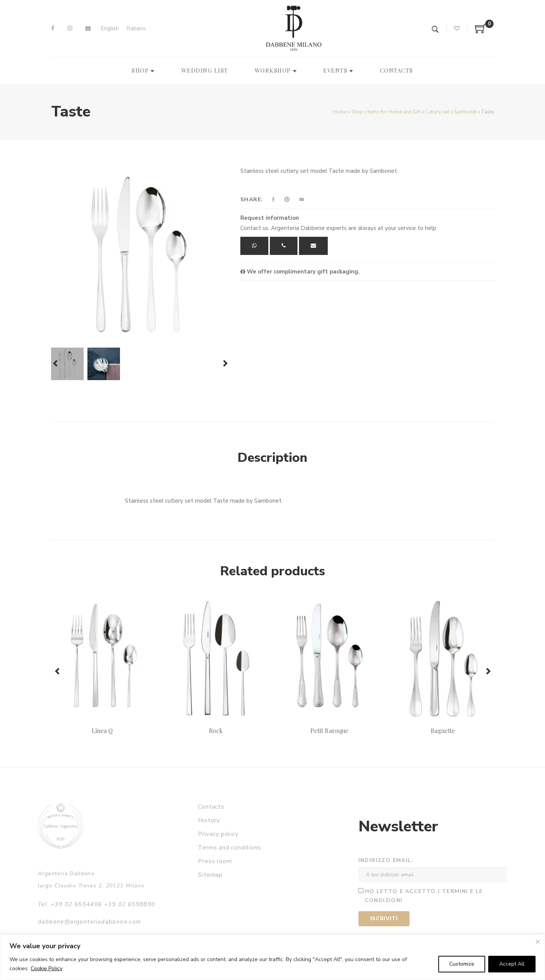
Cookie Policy (47, 968)
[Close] (538, 942)
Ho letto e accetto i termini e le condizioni (424, 896)
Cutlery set (437, 112)
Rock (216, 731)
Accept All (512, 964)
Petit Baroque (329, 731)
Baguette (443, 731)
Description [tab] (272, 458)
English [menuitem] (110, 28)
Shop (357, 112)
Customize (462, 964)
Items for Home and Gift (394, 112)
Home (340, 112)
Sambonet (465, 112)
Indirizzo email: (386, 860)
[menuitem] (110, 29)
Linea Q (102, 731)
